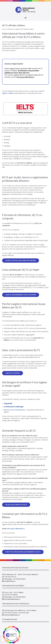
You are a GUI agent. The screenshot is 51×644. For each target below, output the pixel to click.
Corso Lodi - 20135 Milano (14, 592)
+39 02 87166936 (11, 595)
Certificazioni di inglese (13, 29)
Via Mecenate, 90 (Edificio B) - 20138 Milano (20, 610)
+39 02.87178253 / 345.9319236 (17, 613)
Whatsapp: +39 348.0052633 (15, 579)
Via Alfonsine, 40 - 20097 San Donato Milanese (21, 574)
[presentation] (4, 639)
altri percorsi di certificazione (14, 410)
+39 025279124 (10, 577)
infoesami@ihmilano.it (12, 615)
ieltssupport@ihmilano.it (25, 77)
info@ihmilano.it (10, 581)
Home (4, 29)
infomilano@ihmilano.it (12, 599)
